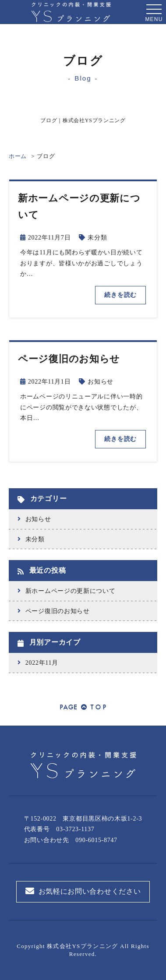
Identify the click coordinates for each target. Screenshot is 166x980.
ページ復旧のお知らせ (58, 611)
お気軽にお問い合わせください (83, 891)
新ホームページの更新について (71, 591)
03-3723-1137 (75, 829)
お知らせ (101, 382)
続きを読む (120, 295)
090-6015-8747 (96, 840)
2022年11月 (42, 663)
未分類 (97, 238)
